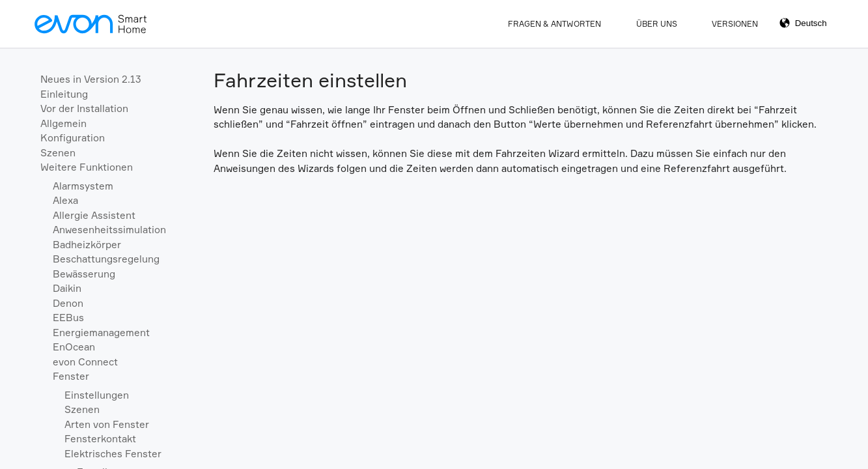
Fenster (71, 376)
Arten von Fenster (107, 424)
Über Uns (657, 24)
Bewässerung (84, 274)
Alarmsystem (83, 186)
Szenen (58, 153)
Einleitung (64, 94)
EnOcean (74, 347)
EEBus (68, 318)
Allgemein (63, 123)
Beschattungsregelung (106, 259)
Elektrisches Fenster (113, 454)
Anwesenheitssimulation (109, 230)
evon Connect (85, 362)
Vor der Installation (84, 108)
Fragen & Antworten (554, 24)
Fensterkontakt (100, 439)
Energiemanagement (101, 333)
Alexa (65, 200)
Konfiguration (73, 138)
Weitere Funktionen (87, 167)
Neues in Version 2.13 (91, 79)
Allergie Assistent (94, 215)
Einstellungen (97, 395)
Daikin (67, 288)
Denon (68, 303)
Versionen (735, 24)
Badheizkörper (87, 245)
